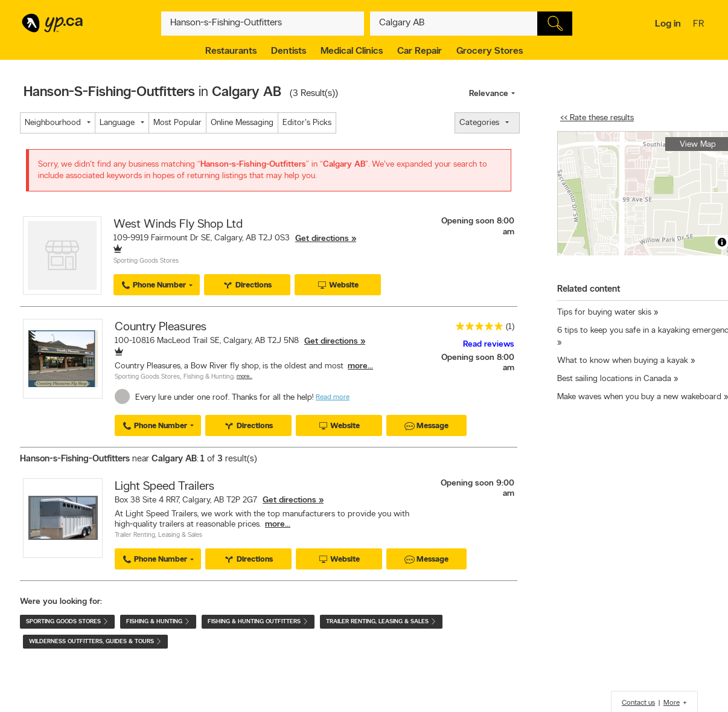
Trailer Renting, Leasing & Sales (158, 535)
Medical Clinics (352, 51)
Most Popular (177, 123)
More (672, 703)
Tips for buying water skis (605, 313)
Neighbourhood (53, 123)
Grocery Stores (490, 51)
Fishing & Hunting (209, 377)
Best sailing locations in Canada (614, 379)
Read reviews (489, 345)
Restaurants (231, 51)
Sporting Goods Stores (146, 261)
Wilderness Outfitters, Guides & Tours (95, 642)
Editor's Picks (307, 123)
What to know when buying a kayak (623, 361)
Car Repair (420, 51)
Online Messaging (242, 123)
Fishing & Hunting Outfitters (258, 622)
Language (117, 123)
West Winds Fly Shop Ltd (178, 225)
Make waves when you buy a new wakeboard (639, 397)
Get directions (322, 239)
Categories (479, 123)
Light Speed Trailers (164, 487)
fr (700, 25)
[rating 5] (476, 329)
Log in (668, 24)
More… (244, 377)
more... (360, 366)
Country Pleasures (161, 327)
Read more (333, 397)
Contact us (638, 703)
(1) (510, 327)
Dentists (289, 51)
